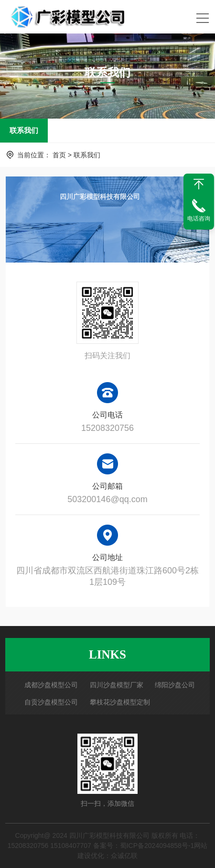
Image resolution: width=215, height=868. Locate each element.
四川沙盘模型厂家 (117, 685)
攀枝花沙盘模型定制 (120, 702)
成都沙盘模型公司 (51, 685)
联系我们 (24, 130)
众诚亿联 (124, 856)
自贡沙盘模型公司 (51, 702)
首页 (59, 155)
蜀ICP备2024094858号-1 (157, 846)
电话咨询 (199, 219)
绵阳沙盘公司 (175, 685)
